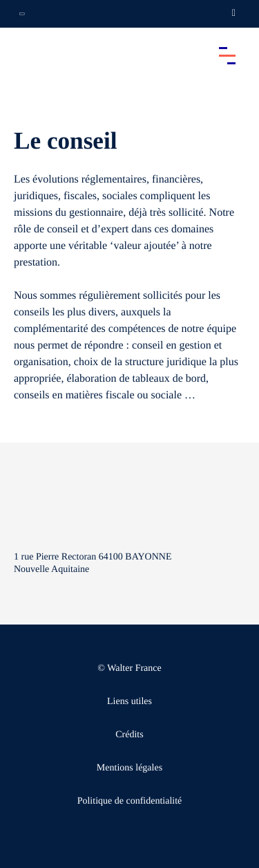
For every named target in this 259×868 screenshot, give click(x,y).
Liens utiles (129, 702)
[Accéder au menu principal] (227, 55)
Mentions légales (129, 768)
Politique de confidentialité (130, 801)
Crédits (129, 735)
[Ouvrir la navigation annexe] (22, 14)
